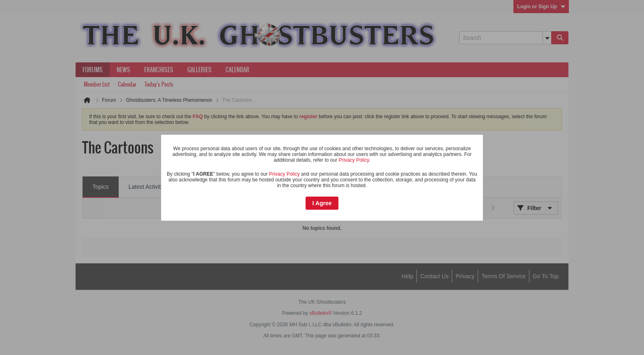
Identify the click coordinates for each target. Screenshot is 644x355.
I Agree (322, 203)
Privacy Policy (354, 160)
